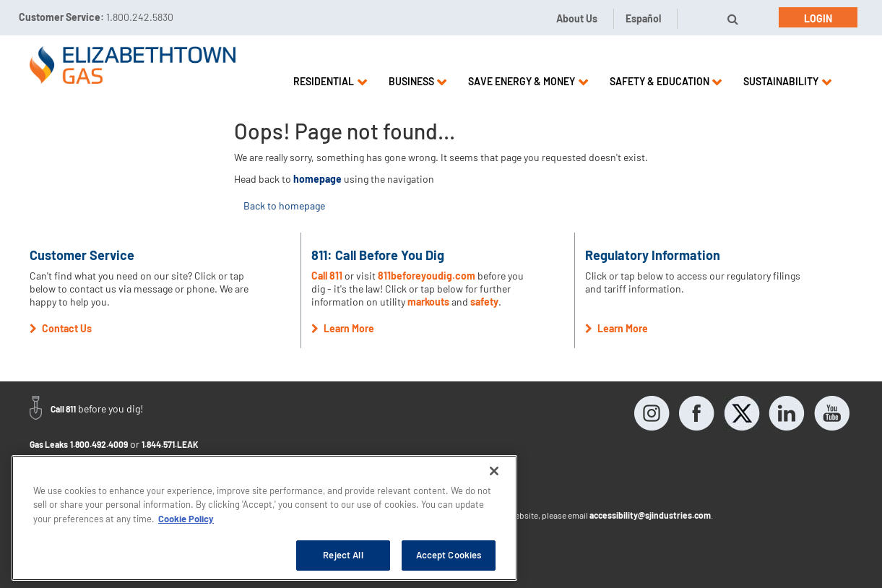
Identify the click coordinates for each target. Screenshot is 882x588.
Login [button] (818, 18)
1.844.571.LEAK (170, 444)
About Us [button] (577, 18)
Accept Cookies (449, 555)
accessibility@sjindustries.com (650, 515)
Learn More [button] (343, 328)
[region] (264, 518)
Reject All (343, 555)
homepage (317, 179)
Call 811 (328, 276)
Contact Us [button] (61, 328)
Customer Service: (96, 17)
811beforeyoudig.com (427, 276)
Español (643, 18)
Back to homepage (284, 206)
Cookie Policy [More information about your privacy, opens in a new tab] (186, 519)
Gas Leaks (49, 444)
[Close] (494, 471)
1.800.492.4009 (99, 444)
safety (484, 302)
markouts (428, 302)
